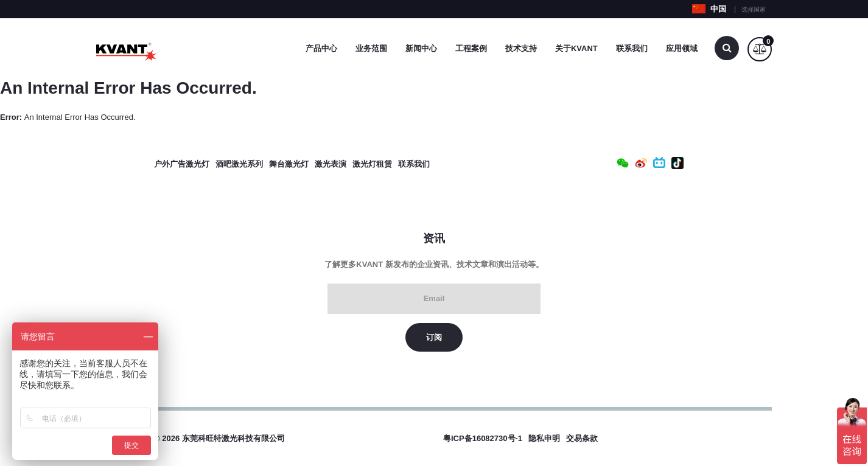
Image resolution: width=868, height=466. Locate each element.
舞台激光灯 (289, 164)
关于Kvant (576, 48)
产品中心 (321, 48)
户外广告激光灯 (182, 164)
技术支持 (521, 48)
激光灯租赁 (372, 164)
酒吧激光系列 (239, 164)
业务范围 (371, 48)
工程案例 (471, 48)
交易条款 (582, 438)
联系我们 (632, 48)
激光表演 (331, 164)
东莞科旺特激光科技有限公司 (233, 438)
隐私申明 (544, 438)
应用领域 (682, 48)
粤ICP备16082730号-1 (483, 438)
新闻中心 (421, 48)
